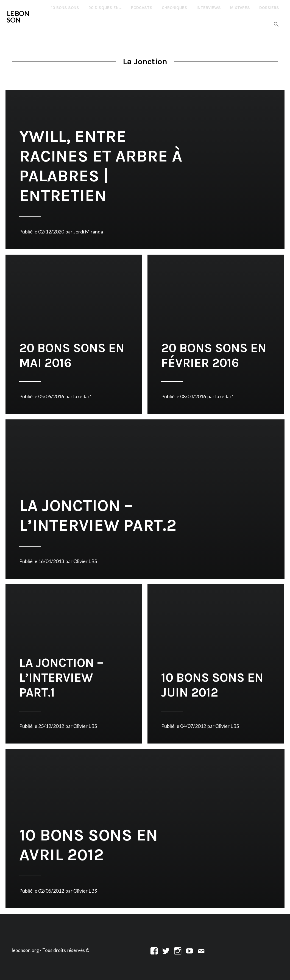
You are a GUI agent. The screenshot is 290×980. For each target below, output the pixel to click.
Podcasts (142, 8)
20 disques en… (105, 8)
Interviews (209, 8)
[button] (276, 25)
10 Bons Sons (65, 8)
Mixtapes (240, 8)
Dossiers (269, 8)
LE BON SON (18, 17)
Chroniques (175, 8)
